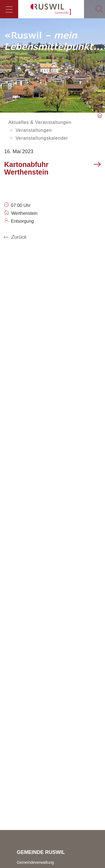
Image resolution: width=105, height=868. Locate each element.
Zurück (19, 237)
